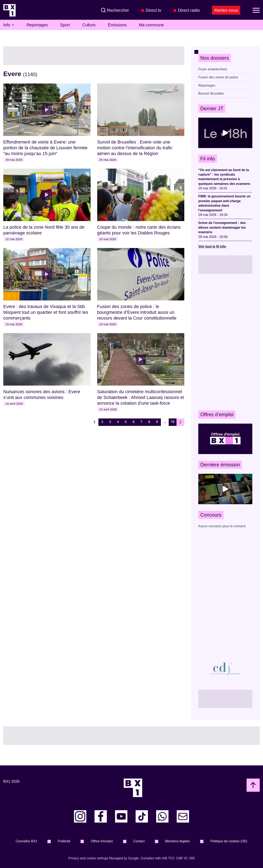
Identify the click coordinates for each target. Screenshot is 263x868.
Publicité (64, 841)
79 (173, 422)
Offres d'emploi (102, 841)
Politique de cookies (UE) (229, 841)
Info (9, 25)
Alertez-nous (226, 10)
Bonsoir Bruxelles (211, 93)
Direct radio (189, 10)
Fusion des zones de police (218, 77)
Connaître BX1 (26, 841)
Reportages (37, 25)
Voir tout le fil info (212, 246)
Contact (139, 841)
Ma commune (151, 25)
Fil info (208, 159)
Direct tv (153, 10)
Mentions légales (178, 841)
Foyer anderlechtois (213, 69)
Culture (89, 25)
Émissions (117, 25)
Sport (65, 25)
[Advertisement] (225, 342)
